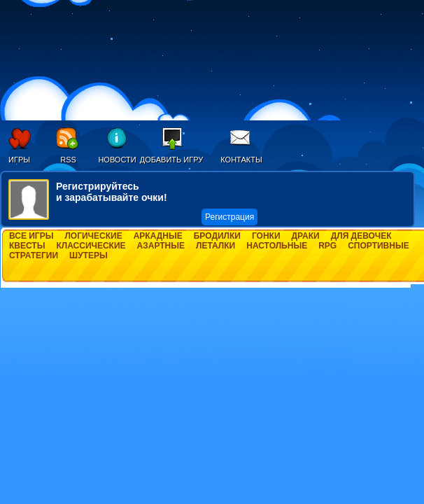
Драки (306, 236)
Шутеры (89, 255)
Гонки (266, 236)
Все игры (31, 236)
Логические (93, 236)
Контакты (241, 160)
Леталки (215, 246)
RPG (327, 246)
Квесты (27, 246)
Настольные (277, 246)
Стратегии (34, 255)
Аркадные (158, 236)
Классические (91, 246)
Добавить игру (172, 160)
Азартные (161, 246)
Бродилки (217, 236)
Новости (117, 160)
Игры (19, 160)
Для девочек (361, 236)
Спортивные (379, 246)
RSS (68, 160)
